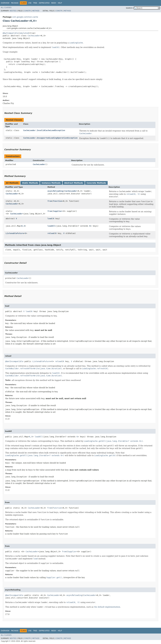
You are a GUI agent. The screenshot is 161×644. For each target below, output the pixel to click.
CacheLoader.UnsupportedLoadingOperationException (50, 138)
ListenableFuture (15, 233)
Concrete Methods (96, 183)
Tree (35, 3)
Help (60, 3)
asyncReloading (55, 191)
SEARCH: (129, 8)
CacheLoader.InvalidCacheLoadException (44, 130)
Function (58, 201)
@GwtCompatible (11, 33)
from (50, 201)
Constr (27, 11)
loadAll (51, 226)
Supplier (58, 211)
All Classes (6, 8)
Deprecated (44, 3)
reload (51, 233)
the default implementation (107, 607)
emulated (24, 33)
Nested (13, 11)
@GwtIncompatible (14, 361)
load (50, 219)
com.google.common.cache (25, 17)
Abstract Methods (74, 183)
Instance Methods (51, 183)
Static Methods (30, 183)
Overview (5, 3)
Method (36, 11)
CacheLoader (34, 36)
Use (30, 3)
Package (15, 3)
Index (54, 3)
